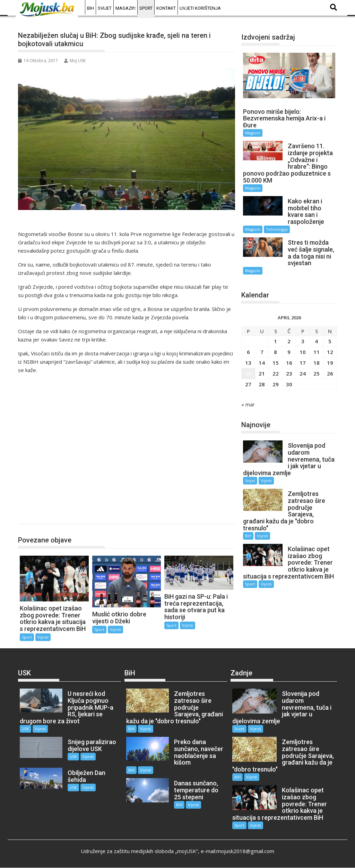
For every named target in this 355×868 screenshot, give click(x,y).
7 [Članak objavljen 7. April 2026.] (262, 352)
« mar (248, 404)
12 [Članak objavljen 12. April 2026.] (330, 352)
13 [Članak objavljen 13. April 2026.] (248, 363)
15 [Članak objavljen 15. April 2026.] (276, 363)
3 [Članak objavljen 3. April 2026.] (303, 341)
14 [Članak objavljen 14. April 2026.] (262, 363)
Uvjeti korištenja (200, 8)
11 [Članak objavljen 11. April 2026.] (317, 352)
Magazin (125, 8)
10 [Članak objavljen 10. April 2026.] (303, 352)
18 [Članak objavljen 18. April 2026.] (317, 363)
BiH (90, 8)
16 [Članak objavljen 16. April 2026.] (289, 363)
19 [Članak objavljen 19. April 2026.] (330, 363)
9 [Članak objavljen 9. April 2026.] (289, 352)
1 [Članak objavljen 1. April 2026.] (275, 341)
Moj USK (75, 61)
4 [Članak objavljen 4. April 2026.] (316, 341)
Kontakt (166, 8)
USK (25, 729)
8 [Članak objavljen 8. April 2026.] (275, 352)
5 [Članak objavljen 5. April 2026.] (330, 341)
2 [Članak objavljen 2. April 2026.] (289, 341)
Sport (146, 8)
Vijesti (43, 637)
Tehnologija (277, 229)
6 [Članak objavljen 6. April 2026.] (248, 352)
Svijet (105, 8)
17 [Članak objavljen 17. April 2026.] (303, 363)
